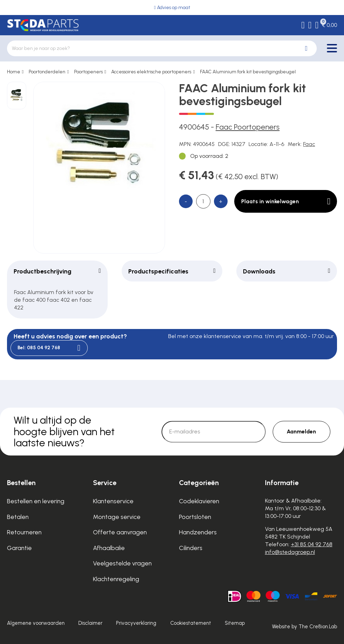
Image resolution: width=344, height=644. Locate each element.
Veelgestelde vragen (122, 563)
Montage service (117, 517)
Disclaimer (90, 623)
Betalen (18, 517)
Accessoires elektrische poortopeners (151, 72)
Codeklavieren (199, 501)
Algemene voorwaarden (36, 623)
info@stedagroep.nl (290, 552)
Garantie (19, 548)
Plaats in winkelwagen (286, 202)
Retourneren (24, 532)
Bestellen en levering (36, 501)
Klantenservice (113, 501)
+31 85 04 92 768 (312, 544)
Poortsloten (195, 517)
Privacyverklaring (136, 623)
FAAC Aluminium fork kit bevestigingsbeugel (248, 72)
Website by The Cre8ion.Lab (304, 627)
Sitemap (235, 623)
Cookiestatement (191, 623)
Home (14, 72)
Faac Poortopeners (248, 127)
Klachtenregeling (116, 579)
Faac (309, 144)
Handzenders (198, 532)
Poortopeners (88, 72)
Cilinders (191, 548)
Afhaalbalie (109, 548)
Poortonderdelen (47, 72)
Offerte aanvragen (120, 532)
